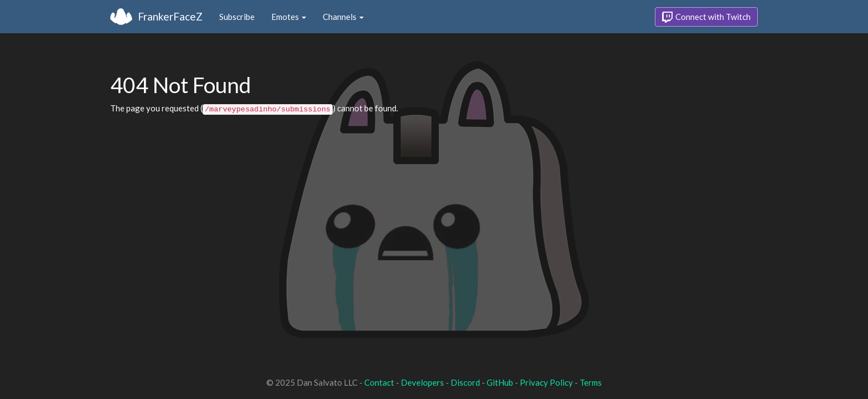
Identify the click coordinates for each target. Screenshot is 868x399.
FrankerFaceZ (170, 16)
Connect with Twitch (706, 17)
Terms (591, 382)
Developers (422, 382)
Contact (379, 382)
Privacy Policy (546, 382)
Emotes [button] (289, 17)
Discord (465, 382)
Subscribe (237, 17)
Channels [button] (343, 17)
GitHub (500, 382)
